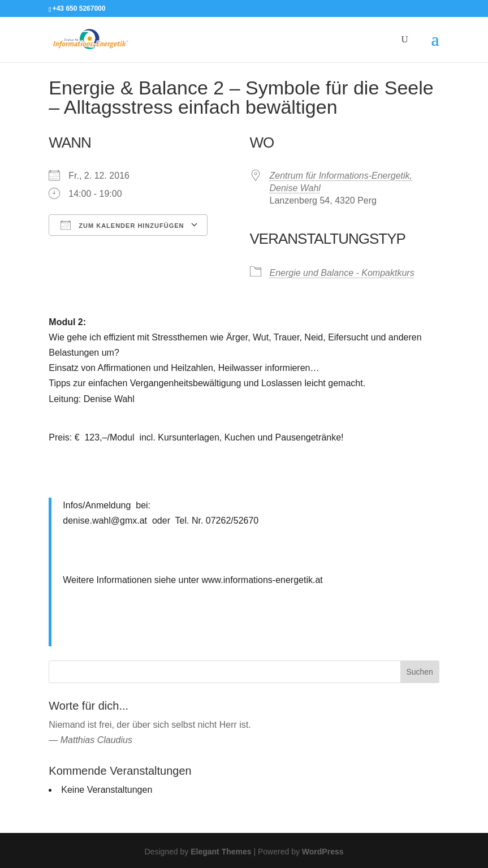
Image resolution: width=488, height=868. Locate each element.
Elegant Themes (221, 852)
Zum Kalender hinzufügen (122, 225)
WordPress (323, 852)
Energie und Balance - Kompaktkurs (342, 273)
